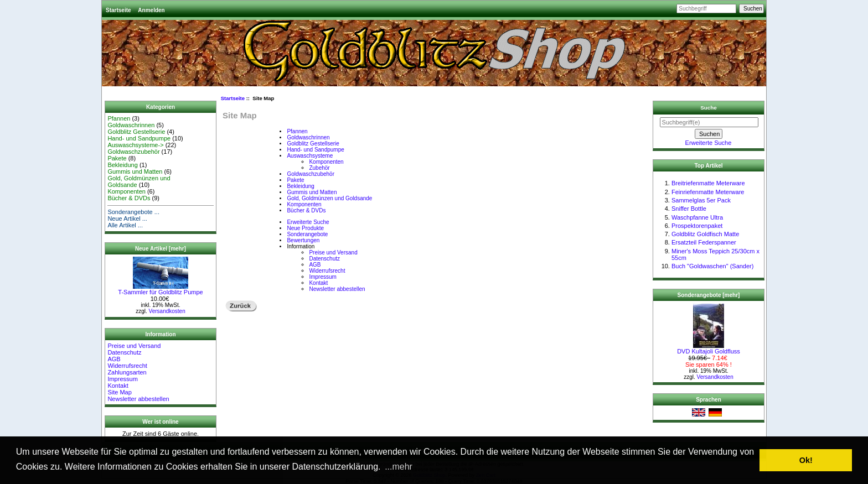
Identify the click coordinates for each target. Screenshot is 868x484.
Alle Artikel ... (125, 225)
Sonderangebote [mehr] (709, 295)
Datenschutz (124, 352)
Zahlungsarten (127, 372)
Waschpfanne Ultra (697, 217)
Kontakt (118, 386)
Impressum (122, 379)
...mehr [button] (399, 467)
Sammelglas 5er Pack (701, 200)
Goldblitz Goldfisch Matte (705, 234)
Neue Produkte (305, 228)
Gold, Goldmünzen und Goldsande (329, 198)
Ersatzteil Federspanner (704, 242)
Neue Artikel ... (127, 218)
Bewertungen (303, 240)
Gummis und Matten (135, 171)
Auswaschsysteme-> (135, 145)
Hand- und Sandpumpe (139, 138)
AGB (114, 359)
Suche (709, 108)
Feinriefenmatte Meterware (708, 192)
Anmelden (151, 10)
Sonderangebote (307, 234)
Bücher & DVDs (129, 198)
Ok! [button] (806, 460)
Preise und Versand (134, 346)
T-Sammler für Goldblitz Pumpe (160, 289)
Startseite (118, 10)
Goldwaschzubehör (133, 152)
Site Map (119, 392)
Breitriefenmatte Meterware (708, 183)
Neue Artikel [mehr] (161, 249)
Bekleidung (122, 165)
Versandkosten (167, 311)
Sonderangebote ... (133, 212)
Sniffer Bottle (689, 209)
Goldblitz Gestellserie (136, 132)
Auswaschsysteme (310, 156)
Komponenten (126, 191)
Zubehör (319, 168)
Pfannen (119, 118)
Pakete (117, 158)
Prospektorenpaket (697, 226)
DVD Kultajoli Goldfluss (709, 348)
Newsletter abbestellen (138, 399)
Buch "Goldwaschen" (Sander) (712, 266)
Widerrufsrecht (127, 366)
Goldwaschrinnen (131, 125)
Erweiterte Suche (308, 222)
